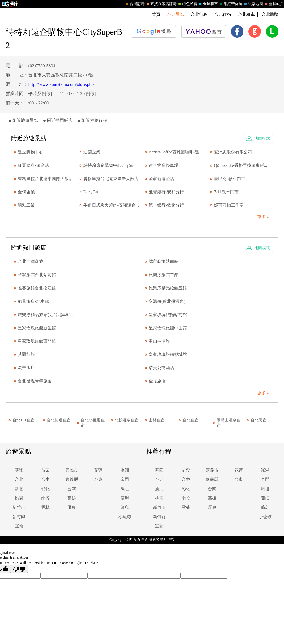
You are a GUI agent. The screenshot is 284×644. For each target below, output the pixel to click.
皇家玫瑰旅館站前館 (168, 315)
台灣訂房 (135, 4)
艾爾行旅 (26, 354)
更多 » (263, 217)
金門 (125, 479)
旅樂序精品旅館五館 (168, 288)
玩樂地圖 (253, 4)
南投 (45, 498)
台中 (45, 479)
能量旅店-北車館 (33, 301)
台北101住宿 (23, 420)
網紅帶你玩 (230, 4)
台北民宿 (259, 420)
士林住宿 (157, 420)
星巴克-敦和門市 (229, 179)
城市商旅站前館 (163, 261)
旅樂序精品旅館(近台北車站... (46, 315)
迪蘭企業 (92, 152)
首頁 (156, 14)
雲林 (45, 507)
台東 (98, 479)
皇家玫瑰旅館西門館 (37, 341)
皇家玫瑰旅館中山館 (168, 328)
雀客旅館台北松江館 (37, 288)
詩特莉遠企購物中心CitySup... (111, 165)
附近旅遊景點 (25, 120)
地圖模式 (262, 138)
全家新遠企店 (161, 179)
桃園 (19, 498)
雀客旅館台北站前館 (37, 275)
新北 (19, 489)
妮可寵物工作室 (229, 205)
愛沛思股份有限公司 (233, 152)
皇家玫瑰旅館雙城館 (168, 354)
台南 (72, 489)
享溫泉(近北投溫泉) (167, 301)
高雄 (72, 498)
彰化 (45, 489)
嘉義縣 (72, 479)
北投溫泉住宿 (127, 420)
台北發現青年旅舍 (35, 381)
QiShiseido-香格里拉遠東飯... (240, 165)
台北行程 (199, 14)
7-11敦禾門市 (226, 192)
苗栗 (45, 470)
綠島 (125, 507)
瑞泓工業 (26, 205)
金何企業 (26, 192)
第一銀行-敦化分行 (166, 205)
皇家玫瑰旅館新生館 (37, 328)
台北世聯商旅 (31, 261)
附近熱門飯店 (60, 120)
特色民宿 (187, 4)
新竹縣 (19, 517)
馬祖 (125, 489)
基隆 (19, 470)
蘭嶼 (125, 498)
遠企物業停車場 (163, 165)
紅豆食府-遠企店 (33, 165)
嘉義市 (72, 470)
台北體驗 (270, 14)
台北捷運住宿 (59, 420)
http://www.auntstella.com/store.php (61, 84)
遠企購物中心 (31, 152)
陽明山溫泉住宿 (229, 423)
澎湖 (125, 470)
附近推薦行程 (94, 120)
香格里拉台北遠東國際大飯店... (47, 179)
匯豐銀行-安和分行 (166, 192)
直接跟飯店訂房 (161, 4)
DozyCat (91, 192)
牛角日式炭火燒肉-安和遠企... (111, 205)
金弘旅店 (157, 381)
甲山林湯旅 (159, 341)
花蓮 (98, 470)
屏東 (72, 507)
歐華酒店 (26, 368)
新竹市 (19, 507)
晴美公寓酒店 (161, 368)
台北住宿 (223, 14)
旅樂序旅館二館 (163, 275)
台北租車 (246, 14)
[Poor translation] (19, 569)
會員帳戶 (274, 4)
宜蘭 (19, 526)
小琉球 (125, 517)
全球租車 (208, 4)
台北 (19, 479)
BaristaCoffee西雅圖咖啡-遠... (175, 152)
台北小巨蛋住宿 (93, 423)
